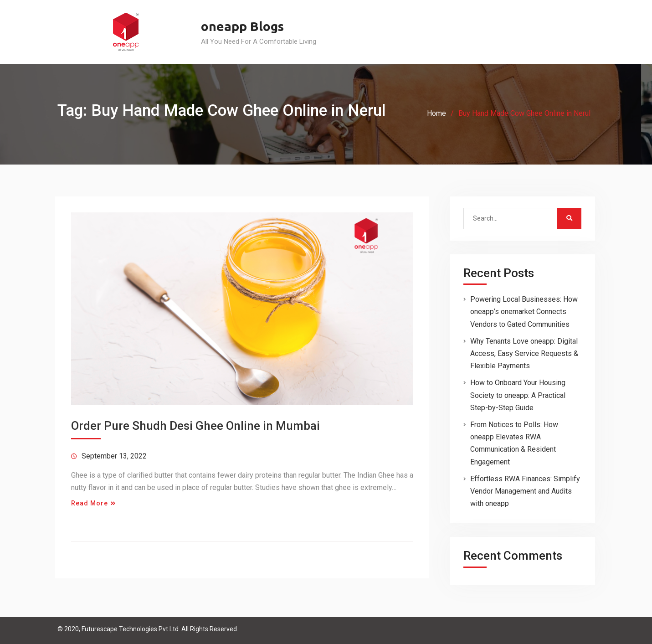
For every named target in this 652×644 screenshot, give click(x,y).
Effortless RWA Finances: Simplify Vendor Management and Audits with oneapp (525, 491)
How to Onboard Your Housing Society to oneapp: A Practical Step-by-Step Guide (518, 395)
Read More (90, 503)
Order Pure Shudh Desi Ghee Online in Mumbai (195, 426)
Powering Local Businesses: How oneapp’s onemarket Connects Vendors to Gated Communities (524, 312)
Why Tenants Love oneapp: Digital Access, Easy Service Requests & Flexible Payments (524, 353)
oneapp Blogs (242, 26)
